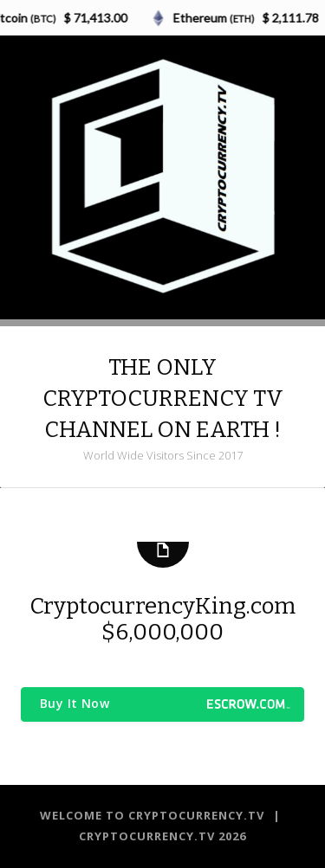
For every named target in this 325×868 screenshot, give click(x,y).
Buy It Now (75, 703)
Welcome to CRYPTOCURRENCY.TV (154, 815)
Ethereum (216, 18)
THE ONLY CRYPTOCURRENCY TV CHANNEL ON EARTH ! (163, 399)
